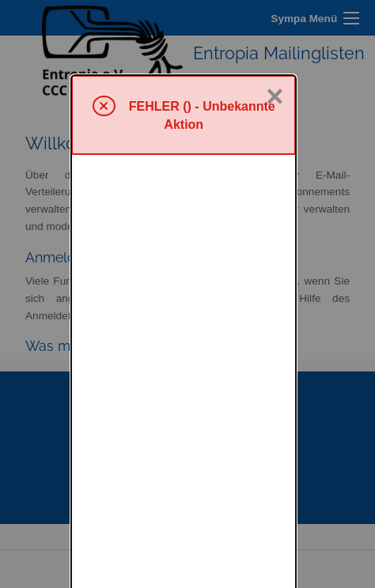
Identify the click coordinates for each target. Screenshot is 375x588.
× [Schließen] (275, 21)
